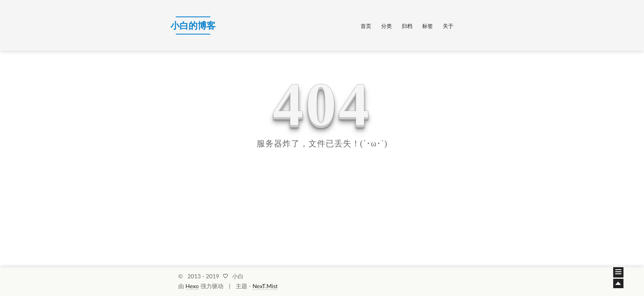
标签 (428, 26)
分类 (386, 26)
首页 (366, 26)
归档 (407, 26)
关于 (448, 26)
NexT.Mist (265, 286)
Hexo (192, 286)
